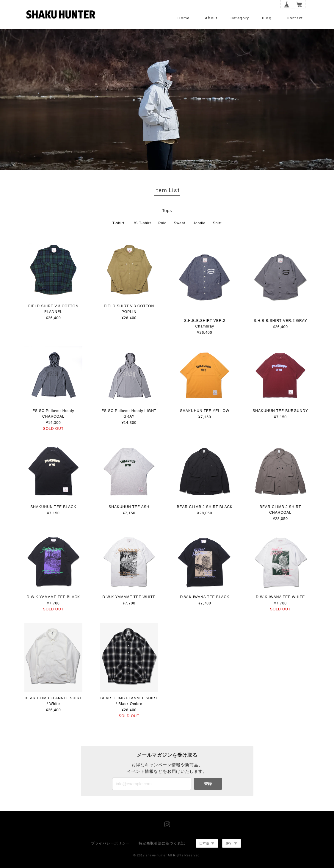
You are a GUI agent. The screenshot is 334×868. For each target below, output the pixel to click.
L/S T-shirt (141, 223)
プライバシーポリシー (110, 843)
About (211, 18)
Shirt (217, 223)
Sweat (180, 223)
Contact (295, 18)
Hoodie (199, 223)
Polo (162, 223)
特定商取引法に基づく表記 (162, 843)
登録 (208, 784)
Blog (267, 18)
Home (184, 18)
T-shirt (118, 223)
